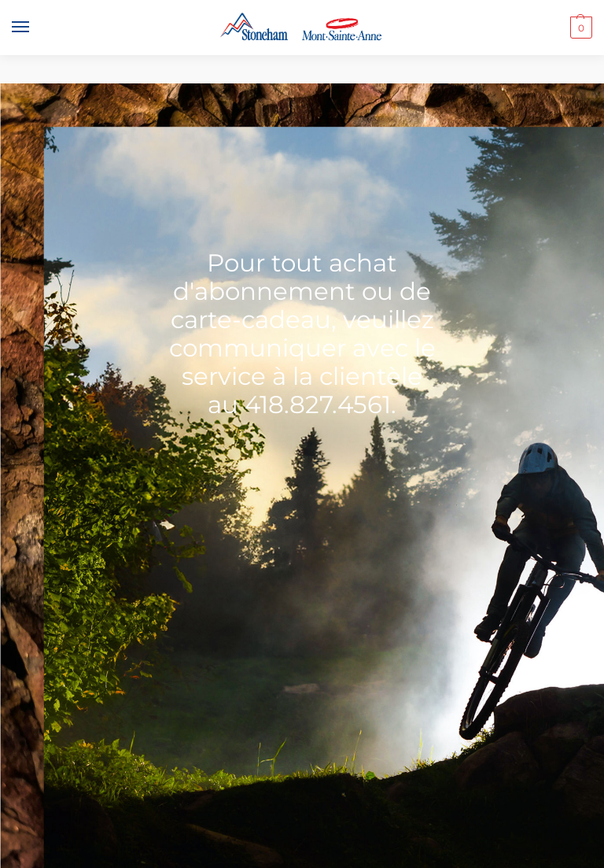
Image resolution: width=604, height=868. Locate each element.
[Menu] (35, 28)
